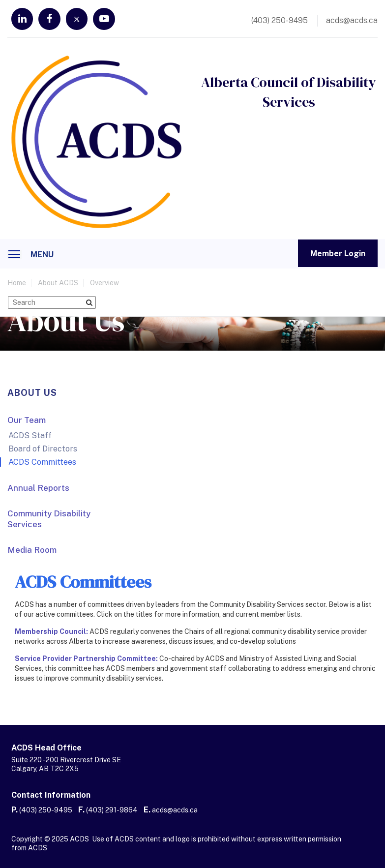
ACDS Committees (42, 464)
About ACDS (58, 285)
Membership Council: (51, 634)
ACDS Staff (30, 438)
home (17, 285)
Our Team (27, 422)
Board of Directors (43, 451)
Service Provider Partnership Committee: (86, 661)
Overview (104, 285)
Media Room (32, 552)
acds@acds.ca (175, 812)
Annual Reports (38, 490)
